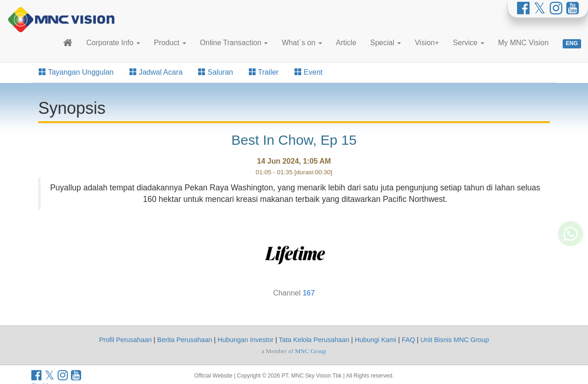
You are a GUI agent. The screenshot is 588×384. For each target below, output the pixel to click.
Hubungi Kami (376, 340)
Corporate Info (113, 43)
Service (469, 43)
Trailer (264, 72)
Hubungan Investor (246, 340)
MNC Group (311, 351)
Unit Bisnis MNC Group (455, 340)
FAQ (409, 340)
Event (309, 72)
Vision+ (427, 43)
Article (346, 43)
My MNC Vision (523, 43)
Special (385, 43)
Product (170, 43)
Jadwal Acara (156, 72)
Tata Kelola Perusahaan (314, 340)
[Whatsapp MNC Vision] (570, 254)
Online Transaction (234, 43)
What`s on (302, 43)
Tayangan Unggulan (76, 72)
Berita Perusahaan (185, 340)
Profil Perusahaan (125, 340)
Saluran (216, 72)
